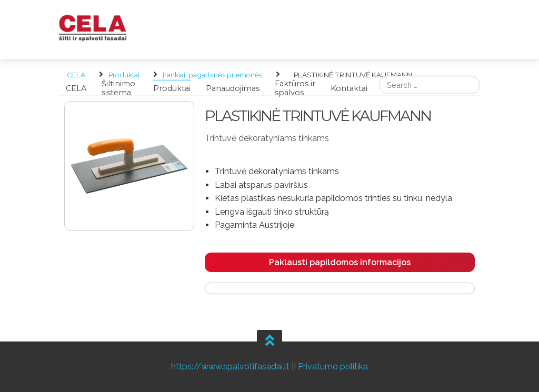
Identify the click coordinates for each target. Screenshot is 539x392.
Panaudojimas (233, 88)
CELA (76, 88)
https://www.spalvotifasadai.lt (230, 367)
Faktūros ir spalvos (295, 88)
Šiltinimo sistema (118, 88)
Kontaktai (349, 88)
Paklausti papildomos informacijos (340, 262)
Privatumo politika (333, 367)
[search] (430, 85)
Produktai (172, 88)
